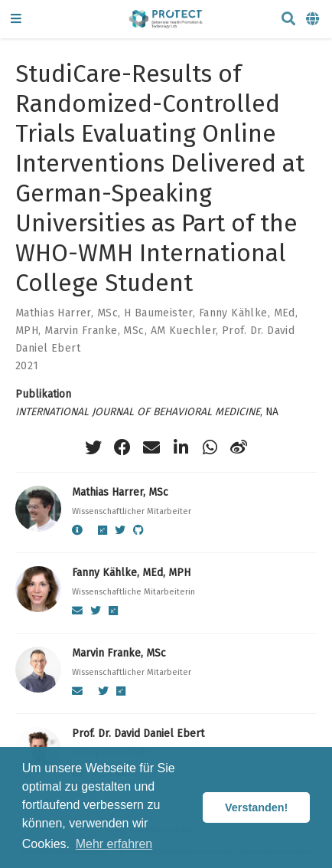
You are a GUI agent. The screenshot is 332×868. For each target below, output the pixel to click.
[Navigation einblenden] (16, 20)
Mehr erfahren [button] (114, 844)
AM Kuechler (184, 331)
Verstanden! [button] (256, 807)
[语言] (314, 20)
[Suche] (288, 20)
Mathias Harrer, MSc (67, 313)
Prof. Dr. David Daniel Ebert (138, 734)
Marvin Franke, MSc (94, 331)
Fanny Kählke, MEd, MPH (131, 573)
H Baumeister (158, 313)
